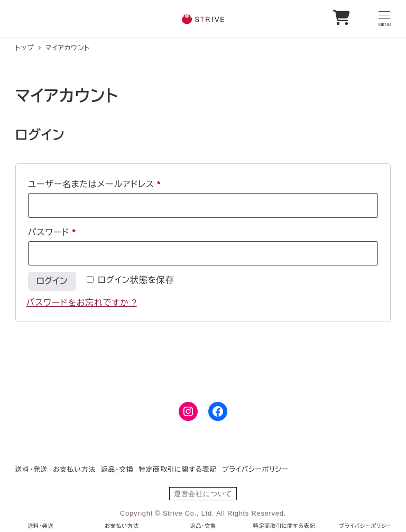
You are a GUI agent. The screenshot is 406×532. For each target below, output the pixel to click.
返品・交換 (117, 469)
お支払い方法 (74, 469)
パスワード (56, 233)
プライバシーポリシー (255, 469)
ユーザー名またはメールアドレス (99, 185)
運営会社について (203, 494)
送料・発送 (32, 469)
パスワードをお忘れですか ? (82, 303)
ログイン (52, 281)
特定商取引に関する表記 (178, 469)
